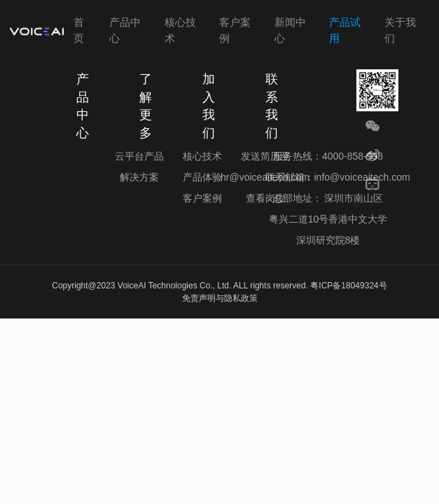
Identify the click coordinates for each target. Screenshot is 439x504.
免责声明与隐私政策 (220, 298)
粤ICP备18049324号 (348, 286)
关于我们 (400, 30)
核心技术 (180, 30)
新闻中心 (290, 30)
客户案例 (235, 30)
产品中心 (125, 30)
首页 (79, 30)
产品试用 (345, 30)
